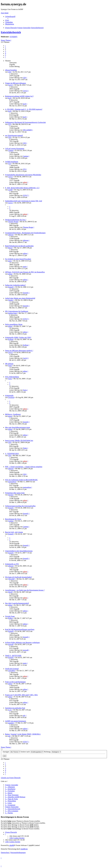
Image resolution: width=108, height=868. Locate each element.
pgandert (11, 723)
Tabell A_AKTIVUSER (13, 656)
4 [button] (6, 53)
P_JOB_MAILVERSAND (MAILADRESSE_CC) (22, 188)
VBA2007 (12, 579)
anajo (10, 261)
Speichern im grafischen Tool (15, 708)
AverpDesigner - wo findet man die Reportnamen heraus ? (25, 590)
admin (25, 182)
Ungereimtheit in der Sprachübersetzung (19, 551)
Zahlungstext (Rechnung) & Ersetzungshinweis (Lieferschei (25, 122)
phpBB (12, 845)
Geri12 (10, 85)
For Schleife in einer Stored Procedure (18, 259)
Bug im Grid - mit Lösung (14, 532)
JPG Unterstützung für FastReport (17, 311)
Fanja (10, 366)
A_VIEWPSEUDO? (12, 454)
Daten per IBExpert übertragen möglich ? (19, 351)
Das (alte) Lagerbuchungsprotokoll (17, 603)
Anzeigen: (11, 752)
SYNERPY (14, 37)
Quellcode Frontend (12, 669)
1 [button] (6, 48)
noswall (11, 644)
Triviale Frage (10, 616)
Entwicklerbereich (11, 32)
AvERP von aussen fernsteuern (16, 721)
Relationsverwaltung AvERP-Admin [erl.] (19, 96)
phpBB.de (24, 849)
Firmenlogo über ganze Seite (15, 493)
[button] (5, 46)
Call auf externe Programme (15, 149)
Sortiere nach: (32, 752)
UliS (10, 72)
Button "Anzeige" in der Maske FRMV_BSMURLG (23, 734)
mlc (24, 716)
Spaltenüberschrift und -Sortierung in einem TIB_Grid (24, 201)
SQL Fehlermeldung (12, 377)
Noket (25, 448)
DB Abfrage (9, 364)
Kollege (11, 339)
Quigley (11, 300)
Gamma (11, 150)
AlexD (10, 592)
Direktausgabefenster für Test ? (16, 220)
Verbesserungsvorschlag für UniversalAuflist (20, 506)
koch (10, 98)
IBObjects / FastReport (13, 414)
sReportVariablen (11, 70)
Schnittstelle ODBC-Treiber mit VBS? (18, 337)
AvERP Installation (12, 162)
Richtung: (53, 752)
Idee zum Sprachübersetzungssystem (18, 427)
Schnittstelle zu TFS (12, 564)
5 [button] (6, 55)
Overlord (11, 397)
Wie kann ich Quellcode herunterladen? (18, 577)
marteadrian (12, 482)
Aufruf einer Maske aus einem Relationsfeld (20, 298)
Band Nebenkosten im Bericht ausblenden (19, 246)
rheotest (11, 495)
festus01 (11, 287)
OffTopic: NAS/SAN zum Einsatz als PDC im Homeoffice (25, 272)
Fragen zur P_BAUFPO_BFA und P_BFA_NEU (21, 695)
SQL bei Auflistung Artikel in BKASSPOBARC (21, 480)
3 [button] (6, 51)
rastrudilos (12, 671)
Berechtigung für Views (13, 519)
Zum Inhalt (5, 13)
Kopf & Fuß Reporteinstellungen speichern (20, 629)
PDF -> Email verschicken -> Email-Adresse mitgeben (24, 467)
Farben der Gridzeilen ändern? (15, 285)
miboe (25, 253)
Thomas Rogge (13, 222)
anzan (10, 416)
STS (10, 124)
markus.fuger (13, 313)
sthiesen (11, 235)
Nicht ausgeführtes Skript (14, 324)
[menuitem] (7, 20)
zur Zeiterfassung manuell (14, 135)
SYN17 (25, 195)
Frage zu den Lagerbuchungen (15, 682)
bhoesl (10, 248)
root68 (10, 190)
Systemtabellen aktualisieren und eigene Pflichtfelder (23, 175)
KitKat (10, 618)
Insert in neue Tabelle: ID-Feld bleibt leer (19, 440)
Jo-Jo (10, 710)
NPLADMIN (27, 130)
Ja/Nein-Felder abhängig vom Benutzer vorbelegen (22, 643)
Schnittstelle (9, 396)
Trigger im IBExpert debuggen (15, 83)
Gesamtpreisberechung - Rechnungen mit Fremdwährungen (25, 233)
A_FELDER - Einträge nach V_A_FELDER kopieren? (24, 109)
